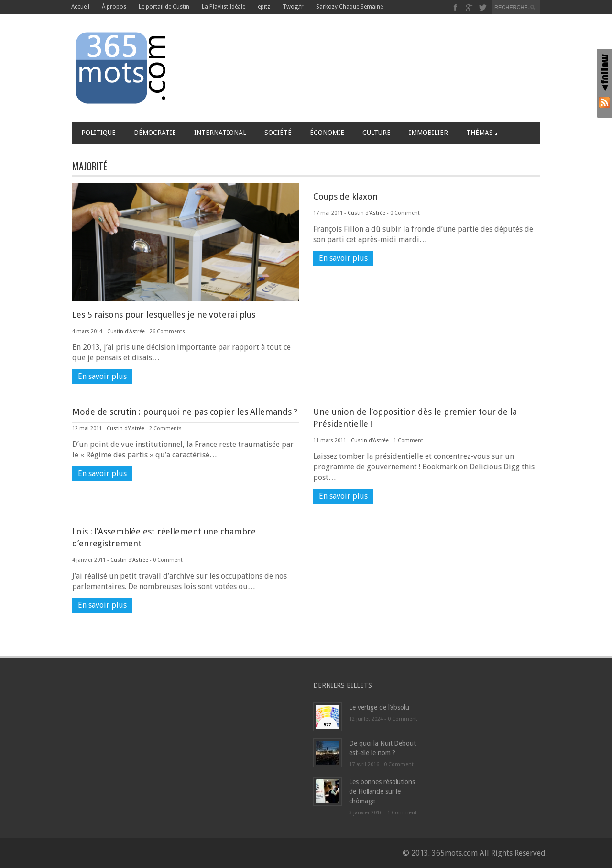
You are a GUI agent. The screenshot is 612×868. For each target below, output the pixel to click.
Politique (98, 133)
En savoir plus (102, 376)
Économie (327, 133)
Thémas (482, 133)
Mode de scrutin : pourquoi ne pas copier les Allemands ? (185, 412)
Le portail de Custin (164, 7)
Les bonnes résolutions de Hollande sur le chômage (382, 791)
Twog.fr (293, 7)
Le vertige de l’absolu (379, 707)
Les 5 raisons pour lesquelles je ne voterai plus (164, 315)
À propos (114, 7)
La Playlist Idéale (224, 7)
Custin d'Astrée (126, 331)
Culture (377, 133)
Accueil (80, 7)
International (220, 133)
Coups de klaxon (345, 196)
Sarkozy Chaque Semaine (350, 7)
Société (278, 133)
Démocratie (155, 133)
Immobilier (428, 133)
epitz (264, 7)
